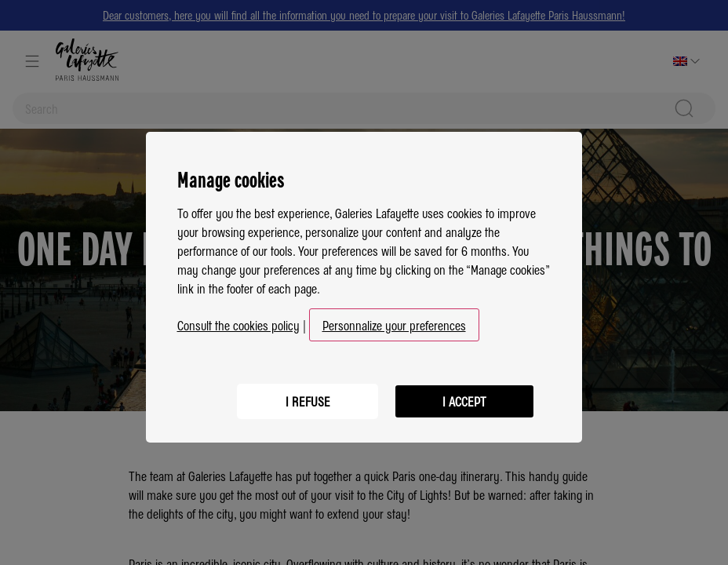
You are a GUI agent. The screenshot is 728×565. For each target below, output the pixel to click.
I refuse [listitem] (308, 396)
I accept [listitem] (464, 396)
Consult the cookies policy (238, 320)
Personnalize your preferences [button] (394, 320)
